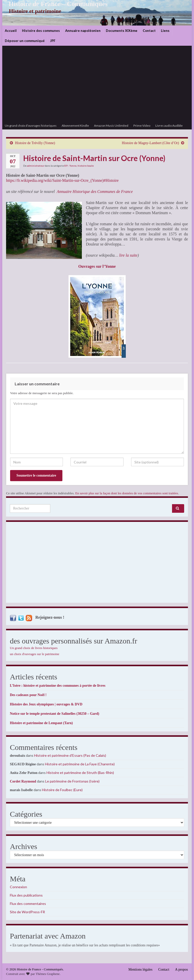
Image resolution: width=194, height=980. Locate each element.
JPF (53, 41)
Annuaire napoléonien (83, 31)
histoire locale (86, 166)
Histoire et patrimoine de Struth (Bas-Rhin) (80, 773)
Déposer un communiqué (25, 41)
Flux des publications (26, 895)
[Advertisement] (97, 84)
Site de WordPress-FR (27, 912)
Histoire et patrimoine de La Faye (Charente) (80, 764)
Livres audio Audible (169, 126)
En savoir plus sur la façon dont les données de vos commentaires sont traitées (127, 493)
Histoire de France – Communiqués (54, 4)
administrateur (36, 166)
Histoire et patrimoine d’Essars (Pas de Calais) (70, 755)
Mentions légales (140, 970)
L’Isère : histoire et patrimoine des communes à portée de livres (58, 686)
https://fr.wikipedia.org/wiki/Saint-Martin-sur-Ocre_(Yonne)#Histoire (62, 180)
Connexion (18, 887)
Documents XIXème (122, 31)
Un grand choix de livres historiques (34, 648)
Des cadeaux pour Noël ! (28, 695)
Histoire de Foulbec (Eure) (62, 790)
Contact (149, 31)
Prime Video (142, 126)
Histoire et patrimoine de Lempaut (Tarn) (41, 723)
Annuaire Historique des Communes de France (95, 192)
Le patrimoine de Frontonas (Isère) (72, 781)
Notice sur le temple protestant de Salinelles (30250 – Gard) (55, 714)
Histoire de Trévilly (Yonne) (35, 143)
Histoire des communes (41, 31)
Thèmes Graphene (48, 974)
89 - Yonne (70, 166)
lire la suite (128, 255)
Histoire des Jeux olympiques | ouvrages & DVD (46, 704)
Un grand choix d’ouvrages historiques (31, 126)
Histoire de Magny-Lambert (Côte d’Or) (150, 143)
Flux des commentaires (28, 904)
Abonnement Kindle (75, 126)
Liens (165, 31)
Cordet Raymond (23, 781)
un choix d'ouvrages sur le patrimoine (35, 654)
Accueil (11, 31)
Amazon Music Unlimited (111, 126)
